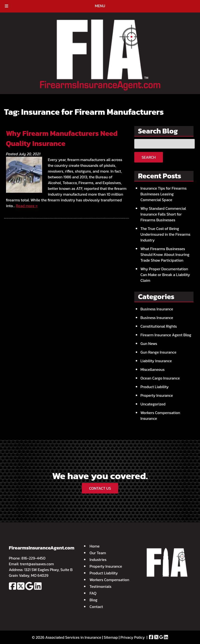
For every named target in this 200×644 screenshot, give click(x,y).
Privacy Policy (132, 637)
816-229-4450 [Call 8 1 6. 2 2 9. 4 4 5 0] (33, 558)
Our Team (98, 553)
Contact (96, 607)
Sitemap (111, 637)
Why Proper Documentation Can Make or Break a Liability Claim (165, 275)
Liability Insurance (156, 361)
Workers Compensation (109, 580)
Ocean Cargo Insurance (160, 378)
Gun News (149, 343)
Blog (94, 600)
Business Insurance (157, 309)
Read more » (27, 206)
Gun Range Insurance (158, 352)
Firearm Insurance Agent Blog (166, 335)
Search (148, 157)
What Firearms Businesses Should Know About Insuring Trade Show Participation (165, 254)
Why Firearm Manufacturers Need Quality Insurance (62, 138)
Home (95, 546)
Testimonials (100, 586)
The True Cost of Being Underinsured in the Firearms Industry (165, 234)
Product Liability (155, 387)
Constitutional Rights (158, 326)
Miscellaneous (152, 369)
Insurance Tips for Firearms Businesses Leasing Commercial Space (163, 194)
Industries (98, 560)
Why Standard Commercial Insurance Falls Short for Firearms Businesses (163, 214)
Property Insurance (157, 395)
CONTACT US (100, 488)
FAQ (93, 593)
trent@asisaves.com (37, 564)
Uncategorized (153, 404)
